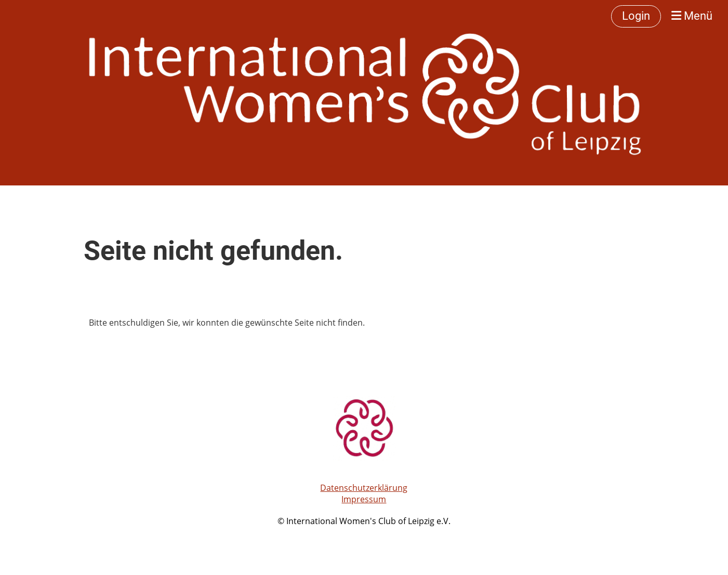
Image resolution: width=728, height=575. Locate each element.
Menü (692, 16)
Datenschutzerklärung (364, 488)
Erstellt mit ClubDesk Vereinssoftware (364, 533)
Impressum (364, 499)
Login (636, 16)
